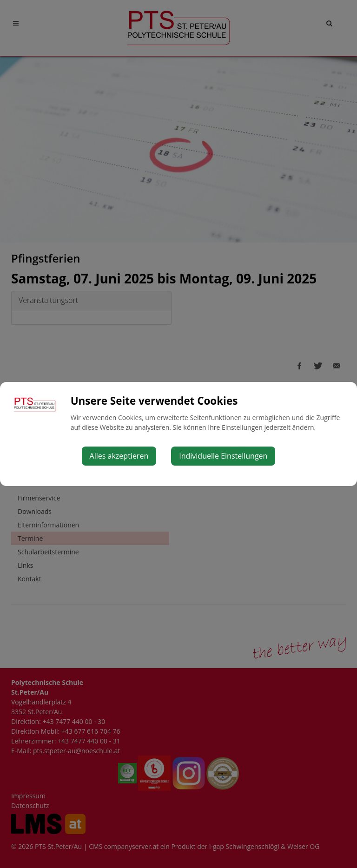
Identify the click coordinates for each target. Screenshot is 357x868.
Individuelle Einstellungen (223, 456)
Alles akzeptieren (119, 456)
